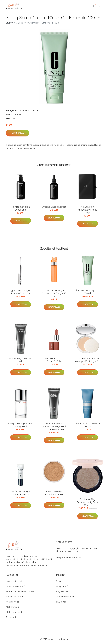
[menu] (100, 6)
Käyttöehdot (62, 591)
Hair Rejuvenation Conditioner (21, 208)
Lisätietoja (18, 133)
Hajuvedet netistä (14, 581)
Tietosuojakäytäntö (66, 597)
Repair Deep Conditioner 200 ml (87, 425)
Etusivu (9, 23)
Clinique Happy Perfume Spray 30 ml (21, 425)
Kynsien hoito (13, 602)
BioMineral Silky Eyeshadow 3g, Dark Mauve (88, 502)
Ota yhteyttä (62, 586)
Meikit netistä (12, 607)
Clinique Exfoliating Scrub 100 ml (88, 292)
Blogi (59, 581)
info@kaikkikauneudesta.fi (69, 557)
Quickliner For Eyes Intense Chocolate (21, 292)
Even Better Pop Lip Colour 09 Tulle (54, 360)
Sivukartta (61, 602)
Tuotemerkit (24, 110)
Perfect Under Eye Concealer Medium (21, 493)
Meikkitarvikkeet (14, 612)
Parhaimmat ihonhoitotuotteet (21, 591)
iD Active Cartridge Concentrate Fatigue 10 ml (54, 293)
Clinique (35, 110)
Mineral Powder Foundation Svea (54, 493)
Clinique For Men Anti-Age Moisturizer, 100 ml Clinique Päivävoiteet (54, 427)
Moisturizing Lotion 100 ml (21, 360)
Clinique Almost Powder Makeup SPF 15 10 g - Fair (88, 360)
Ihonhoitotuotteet (14, 597)
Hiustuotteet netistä (15, 586)
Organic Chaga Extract (54, 207)
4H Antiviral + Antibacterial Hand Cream (88, 210)
